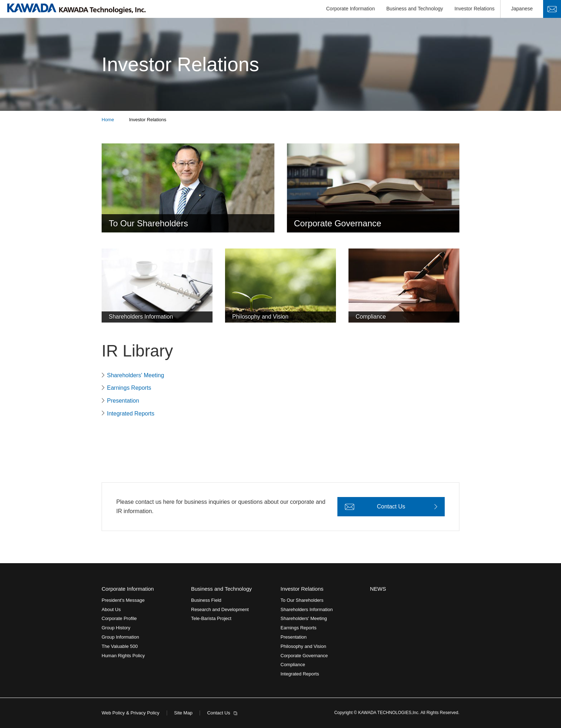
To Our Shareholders (302, 600)
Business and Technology (415, 9)
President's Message (123, 600)
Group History (116, 628)
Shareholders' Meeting (136, 375)
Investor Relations (474, 9)
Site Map (183, 713)
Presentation (123, 401)
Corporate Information (351, 9)
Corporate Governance (304, 656)
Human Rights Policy (123, 656)
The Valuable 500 (120, 646)
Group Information (120, 637)
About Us (111, 609)
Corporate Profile (119, 618)
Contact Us (552, 9)
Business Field (206, 600)
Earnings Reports (129, 388)
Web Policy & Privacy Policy (131, 713)
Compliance (293, 665)
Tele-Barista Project (211, 618)
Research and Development (220, 609)
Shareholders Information (307, 609)
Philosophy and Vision (303, 646)
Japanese (522, 9)
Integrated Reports (131, 414)
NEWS (378, 589)
